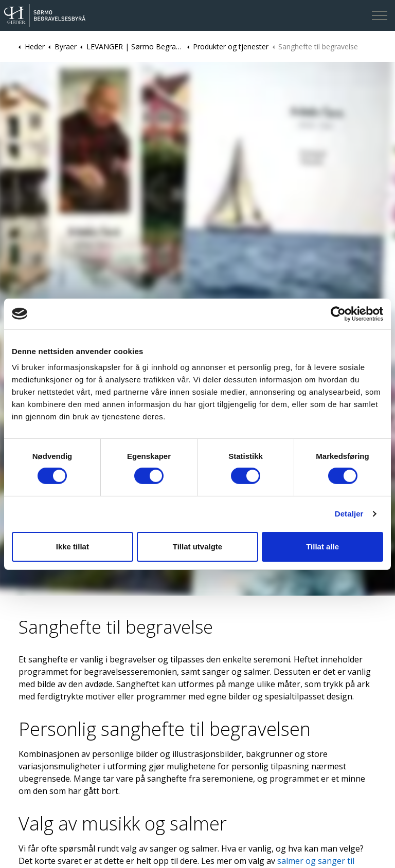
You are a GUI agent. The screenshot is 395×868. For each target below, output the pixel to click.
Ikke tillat (73, 547)
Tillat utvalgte (197, 547)
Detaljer (349, 514)
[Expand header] (380, 15)
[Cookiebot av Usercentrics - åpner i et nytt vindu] (338, 313)
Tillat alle (322, 547)
